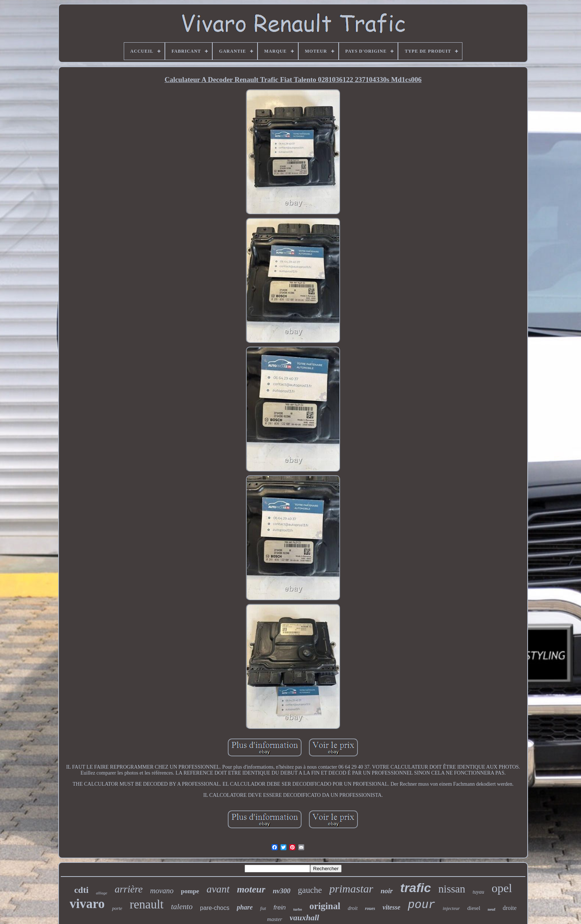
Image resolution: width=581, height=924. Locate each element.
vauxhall (304, 918)
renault (147, 904)
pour (421, 905)
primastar (351, 889)
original (325, 906)
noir (387, 891)
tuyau (479, 892)
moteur (251, 889)
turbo (298, 909)
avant (218, 889)
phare (245, 907)
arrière (129, 889)
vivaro (87, 904)
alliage (102, 893)
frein (280, 907)
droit (353, 908)
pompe (190, 891)
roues (370, 908)
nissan (452, 889)
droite (510, 908)
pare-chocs (215, 908)
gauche (310, 890)
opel (502, 888)
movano (162, 891)
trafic (416, 888)
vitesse (391, 907)
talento (182, 907)
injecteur (451, 908)
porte (117, 908)
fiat (263, 908)
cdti (81, 890)
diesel (474, 908)
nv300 (282, 891)
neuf (492, 909)
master (275, 919)
